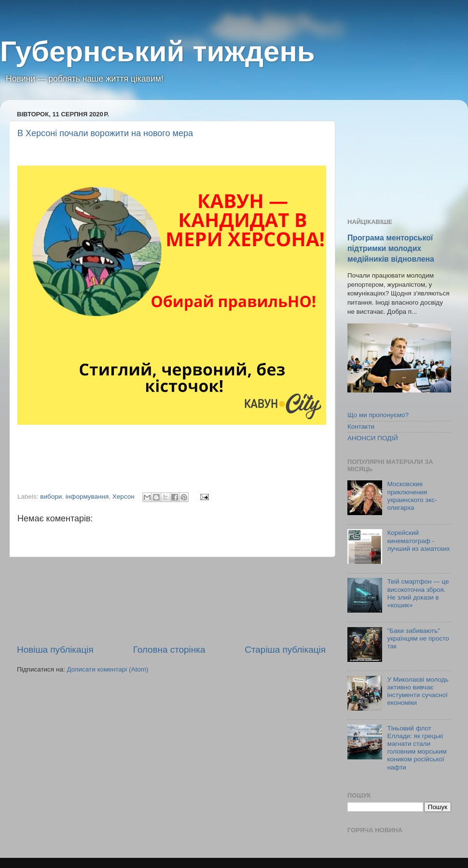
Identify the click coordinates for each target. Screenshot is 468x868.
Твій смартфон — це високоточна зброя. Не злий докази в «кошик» (418, 593)
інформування (87, 497)
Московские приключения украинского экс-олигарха (412, 496)
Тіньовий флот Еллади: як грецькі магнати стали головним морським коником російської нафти (417, 748)
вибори (51, 497)
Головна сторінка (169, 650)
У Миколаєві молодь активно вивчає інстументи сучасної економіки (418, 691)
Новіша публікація (55, 650)
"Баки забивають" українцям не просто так (418, 638)
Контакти (361, 427)
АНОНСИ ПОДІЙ (373, 438)
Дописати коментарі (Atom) (107, 669)
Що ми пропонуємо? (378, 415)
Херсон (124, 497)
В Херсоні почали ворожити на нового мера (105, 133)
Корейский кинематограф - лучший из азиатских (418, 540)
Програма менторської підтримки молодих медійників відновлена (391, 248)
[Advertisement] (171, 600)
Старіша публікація (285, 650)
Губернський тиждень (158, 51)
